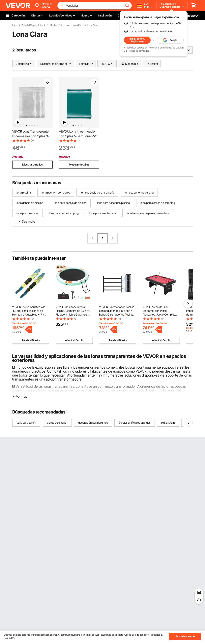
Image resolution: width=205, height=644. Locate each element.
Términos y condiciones (160, 48)
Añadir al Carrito (31, 340)
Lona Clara (93, 25)
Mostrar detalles (32, 164)
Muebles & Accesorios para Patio (67, 25)
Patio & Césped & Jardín (34, 25)
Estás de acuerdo (185, 636)
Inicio (15, 25)
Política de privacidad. (139, 51)
